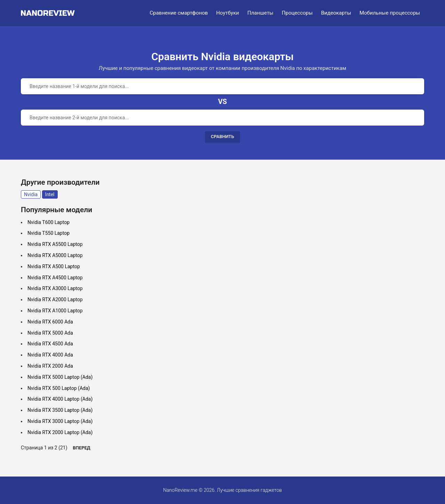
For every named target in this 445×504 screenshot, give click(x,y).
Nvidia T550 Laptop (48, 233)
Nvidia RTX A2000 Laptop (55, 299)
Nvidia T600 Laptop (48, 222)
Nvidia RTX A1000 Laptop (55, 311)
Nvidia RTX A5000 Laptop (55, 255)
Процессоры (297, 13)
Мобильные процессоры (390, 13)
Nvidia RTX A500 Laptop (54, 266)
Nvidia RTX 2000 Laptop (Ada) (60, 432)
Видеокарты (336, 13)
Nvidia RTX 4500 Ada (50, 344)
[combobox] (222, 86)
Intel (50, 194)
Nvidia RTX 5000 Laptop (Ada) (60, 377)
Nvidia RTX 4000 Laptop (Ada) (60, 399)
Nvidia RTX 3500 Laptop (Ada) (60, 410)
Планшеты (260, 13)
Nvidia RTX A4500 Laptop (55, 278)
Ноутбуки (228, 13)
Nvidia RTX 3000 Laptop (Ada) (60, 421)
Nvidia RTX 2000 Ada (50, 366)
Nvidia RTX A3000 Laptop (55, 288)
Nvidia (31, 194)
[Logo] (50, 13)
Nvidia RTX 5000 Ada (50, 333)
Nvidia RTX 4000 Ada (50, 355)
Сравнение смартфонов (179, 13)
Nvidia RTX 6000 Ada (50, 322)
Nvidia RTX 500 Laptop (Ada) (59, 388)
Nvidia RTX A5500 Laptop (55, 244)
